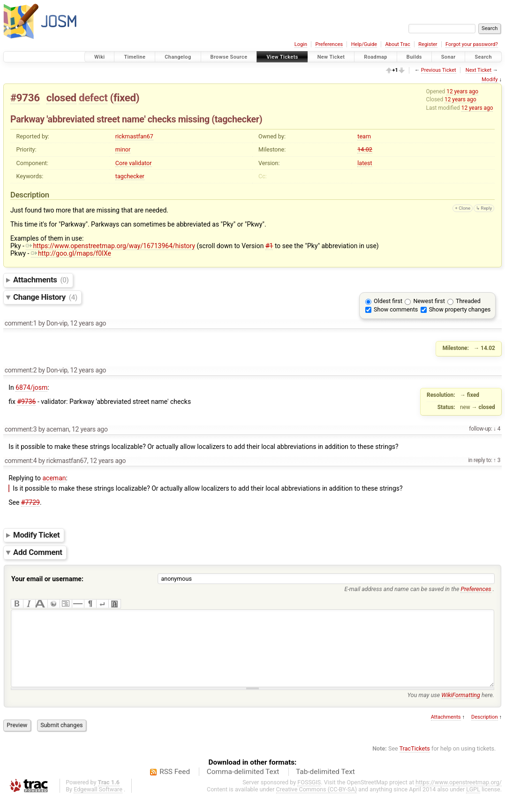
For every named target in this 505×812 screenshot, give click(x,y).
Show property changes (460, 309)
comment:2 (21, 370)
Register (428, 44)
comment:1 (21, 323)
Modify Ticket (36, 535)
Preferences (329, 44)
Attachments (41, 280)
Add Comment (38, 552)
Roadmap (376, 57)
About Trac (398, 44)
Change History (45, 297)
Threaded (468, 301)
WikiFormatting (461, 709)
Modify (490, 80)
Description (485, 731)
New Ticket (331, 57)
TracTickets (415, 763)
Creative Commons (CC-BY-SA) (317, 803)
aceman (54, 478)
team (364, 136)
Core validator (134, 163)
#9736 (25, 98)
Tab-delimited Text (325, 786)
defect (93, 98)
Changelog (178, 57)
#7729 (30, 502)
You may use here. (451, 709)
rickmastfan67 (134, 136)
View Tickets (282, 57)
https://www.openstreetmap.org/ (459, 796)
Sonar (448, 57)
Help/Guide (364, 44)
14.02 (365, 149)
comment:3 (21, 429)
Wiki (100, 57)
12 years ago (462, 91)
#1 (269, 246)
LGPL (473, 803)
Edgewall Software (98, 803)
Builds (414, 57)
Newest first (429, 301)
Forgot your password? (472, 44)
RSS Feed (175, 786)
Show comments (396, 309)
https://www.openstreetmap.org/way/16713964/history (110, 246)
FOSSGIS (309, 796)
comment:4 (21, 461)
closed (61, 98)
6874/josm (31, 387)
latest (365, 163)
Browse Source (229, 57)
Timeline (135, 57)
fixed (125, 98)
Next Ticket (479, 70)
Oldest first (388, 301)
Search (483, 57)
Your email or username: (47, 579)
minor (123, 149)
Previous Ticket (439, 70)
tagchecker (130, 176)
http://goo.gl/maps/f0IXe (71, 253)
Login (301, 44)
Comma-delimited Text (243, 786)
